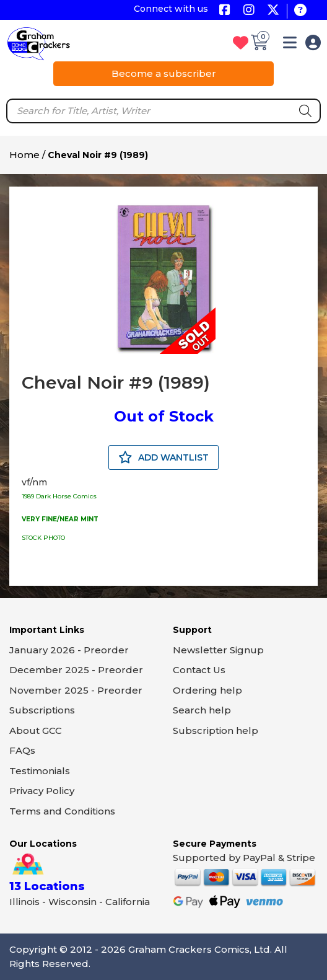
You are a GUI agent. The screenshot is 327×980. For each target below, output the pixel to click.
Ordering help (207, 690)
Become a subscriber (164, 73)
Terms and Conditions (62, 811)
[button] (290, 45)
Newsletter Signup (218, 650)
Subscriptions (42, 710)
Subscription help (216, 731)
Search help (202, 710)
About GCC (36, 731)
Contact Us (199, 670)
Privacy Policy (42, 791)
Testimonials (40, 771)
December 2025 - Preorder (76, 670)
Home (24, 155)
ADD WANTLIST (163, 457)
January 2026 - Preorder (69, 650)
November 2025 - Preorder (76, 690)
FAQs (22, 750)
